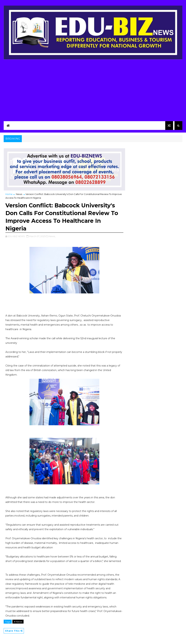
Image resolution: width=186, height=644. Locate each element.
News (19, 194)
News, (52, 236)
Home (9, 194)
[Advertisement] (93, 89)
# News (18, 622)
